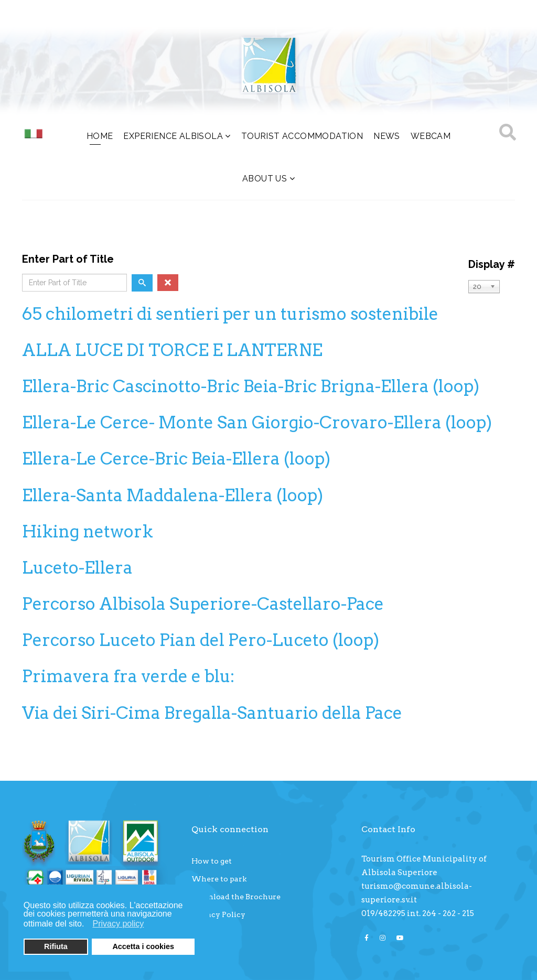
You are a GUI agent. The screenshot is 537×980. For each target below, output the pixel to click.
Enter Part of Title (69, 259)
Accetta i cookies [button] (143, 946)
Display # (492, 264)
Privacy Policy (218, 914)
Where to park (219, 879)
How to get (212, 861)
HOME (100, 136)
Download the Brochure (236, 897)
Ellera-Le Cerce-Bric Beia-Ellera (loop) (176, 459)
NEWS (387, 136)
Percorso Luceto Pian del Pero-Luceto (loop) (201, 640)
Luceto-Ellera (77, 568)
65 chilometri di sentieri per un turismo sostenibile (230, 314)
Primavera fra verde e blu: (128, 676)
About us (265, 179)
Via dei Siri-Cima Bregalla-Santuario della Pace (212, 713)
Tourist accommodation (302, 136)
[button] (87, 925)
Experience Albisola (173, 136)
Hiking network (88, 531)
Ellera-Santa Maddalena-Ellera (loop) (173, 495)
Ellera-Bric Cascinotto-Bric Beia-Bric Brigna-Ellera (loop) (251, 386)
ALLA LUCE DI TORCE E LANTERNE (172, 350)
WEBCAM (431, 136)
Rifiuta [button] (56, 946)
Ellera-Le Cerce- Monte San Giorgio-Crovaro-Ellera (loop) (257, 422)
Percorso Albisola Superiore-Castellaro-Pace (203, 604)
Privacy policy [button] (119, 924)
